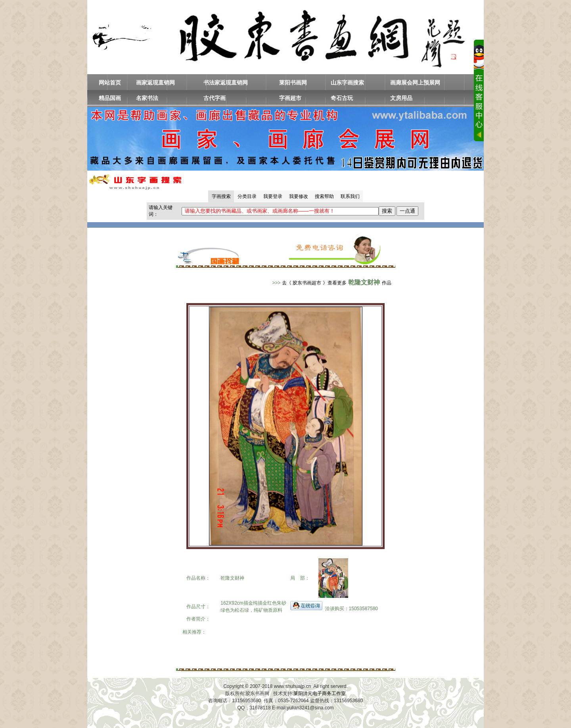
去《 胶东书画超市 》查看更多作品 (337, 283)
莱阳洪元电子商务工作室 (320, 693)
